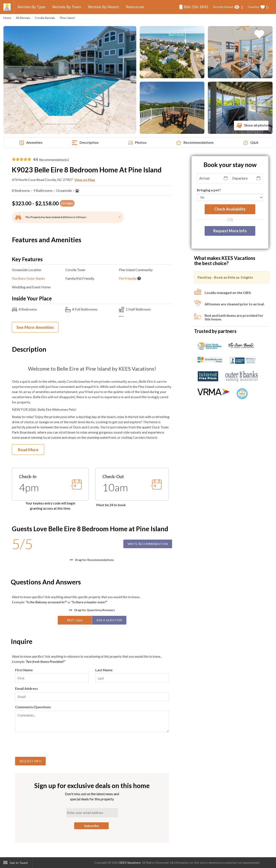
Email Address (27, 688)
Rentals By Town (67, 7)
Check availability (230, 209)
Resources (135, 7)
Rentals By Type (31, 7)
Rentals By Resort (103, 7)
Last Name (104, 670)
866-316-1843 (194, 7)
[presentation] (48, 745)
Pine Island (67, 18)
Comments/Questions (33, 707)
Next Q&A (75, 620)
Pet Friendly (128, 278)
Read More (28, 450)
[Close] (120, 217)
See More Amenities (35, 327)
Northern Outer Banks (28, 278)
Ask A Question (109, 620)
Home (7, 18)
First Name (24, 670)
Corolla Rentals (45, 18)
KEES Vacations (130, 863)
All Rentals (23, 18)
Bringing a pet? (209, 190)
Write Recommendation (148, 544)
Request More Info (230, 231)
